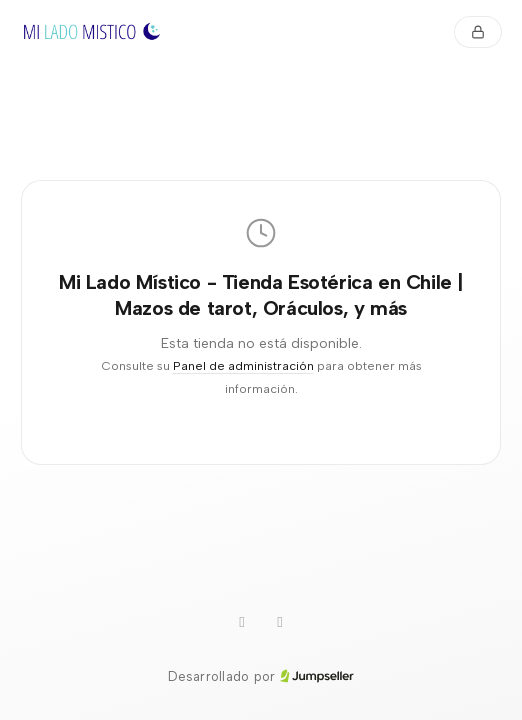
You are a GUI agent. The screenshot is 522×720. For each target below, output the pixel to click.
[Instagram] (242, 623)
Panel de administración (243, 365)
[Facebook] (280, 623)
